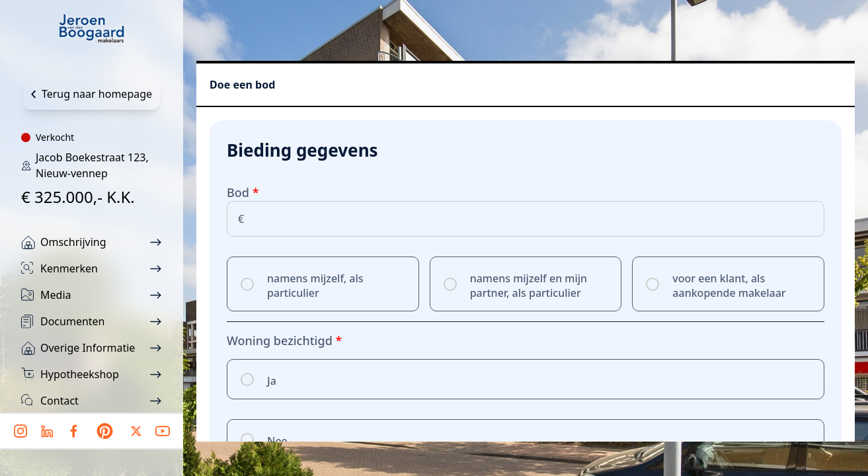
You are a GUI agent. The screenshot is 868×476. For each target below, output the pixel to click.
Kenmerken (69, 268)
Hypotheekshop (80, 374)
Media (56, 295)
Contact (59, 401)
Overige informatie (88, 348)
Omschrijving (73, 242)
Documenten (73, 321)
